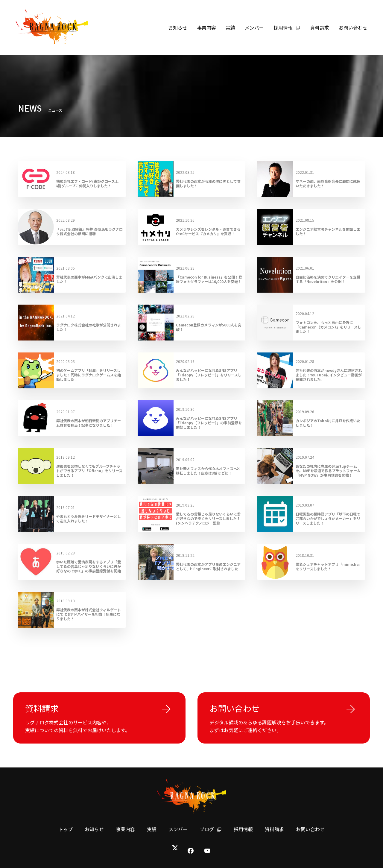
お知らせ (178, 28)
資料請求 (320, 28)
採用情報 (287, 28)
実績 (230, 28)
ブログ (211, 829)
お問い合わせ (353, 28)
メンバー (254, 28)
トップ (66, 829)
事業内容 (206, 28)
